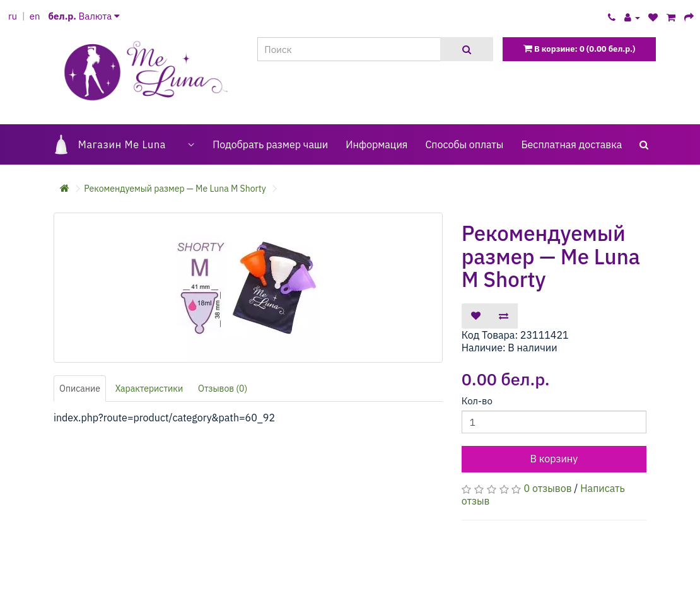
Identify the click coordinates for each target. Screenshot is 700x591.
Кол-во (477, 401)
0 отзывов (548, 488)
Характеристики (149, 389)
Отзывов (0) (223, 389)
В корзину (554, 459)
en (35, 16)
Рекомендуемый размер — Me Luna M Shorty (175, 189)
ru (13, 16)
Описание (80, 389)
